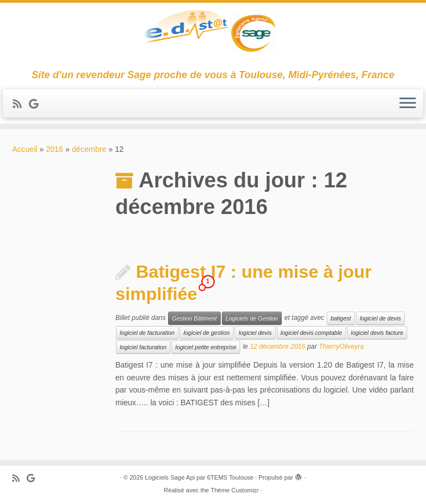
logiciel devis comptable (311, 333)
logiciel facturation (143, 347)
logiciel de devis (381, 318)
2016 (55, 149)
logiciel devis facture (377, 333)
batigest (341, 318)
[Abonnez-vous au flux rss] (21, 104)
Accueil (25, 149)
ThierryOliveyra (341, 347)
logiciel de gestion (207, 333)
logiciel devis (255, 333)
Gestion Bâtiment (194, 318)
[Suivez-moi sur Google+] (37, 104)
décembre (89, 149)
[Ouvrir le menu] (408, 104)
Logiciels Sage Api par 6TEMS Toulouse (199, 477)
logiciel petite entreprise (206, 347)
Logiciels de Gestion (252, 318)
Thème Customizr (235, 490)
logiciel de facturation (147, 333)
